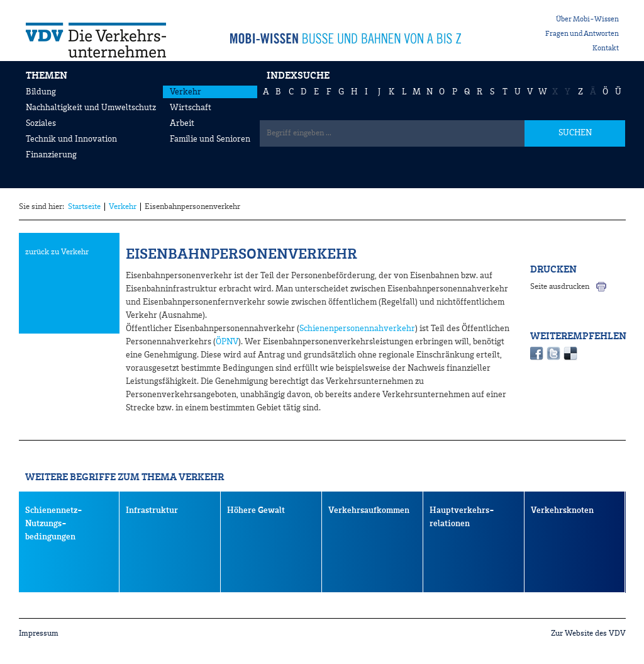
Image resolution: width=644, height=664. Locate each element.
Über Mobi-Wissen (587, 20)
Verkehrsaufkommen (369, 510)
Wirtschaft (191, 108)
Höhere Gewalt (256, 510)
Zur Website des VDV (588, 633)
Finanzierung (51, 155)
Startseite (84, 207)
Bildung (41, 92)
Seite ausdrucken (560, 287)
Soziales (41, 123)
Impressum (39, 633)
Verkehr (186, 92)
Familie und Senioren (210, 139)
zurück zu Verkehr (57, 252)
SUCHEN (575, 133)
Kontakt (606, 48)
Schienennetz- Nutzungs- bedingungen (54, 524)
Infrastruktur (152, 510)
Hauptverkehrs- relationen (462, 517)
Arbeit (182, 123)
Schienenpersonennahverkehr (357, 329)
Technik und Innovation (71, 139)
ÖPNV (227, 342)
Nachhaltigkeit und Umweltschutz (91, 108)
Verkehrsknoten (562, 510)
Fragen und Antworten (582, 34)
